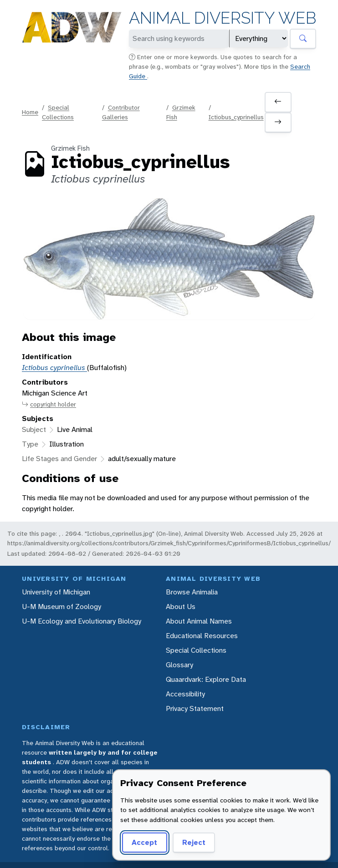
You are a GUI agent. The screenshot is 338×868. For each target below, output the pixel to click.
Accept (144, 842)
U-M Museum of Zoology (61, 607)
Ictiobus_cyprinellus (236, 117)
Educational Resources (202, 636)
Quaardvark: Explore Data (206, 679)
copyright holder (49, 404)
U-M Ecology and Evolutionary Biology (82, 621)
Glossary (179, 665)
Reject (194, 842)
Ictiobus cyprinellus (54, 368)
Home (30, 112)
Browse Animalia (192, 592)
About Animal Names (199, 621)
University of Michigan (56, 592)
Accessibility (185, 694)
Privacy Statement (195, 708)
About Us (181, 607)
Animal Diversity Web (223, 18)
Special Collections (196, 650)
